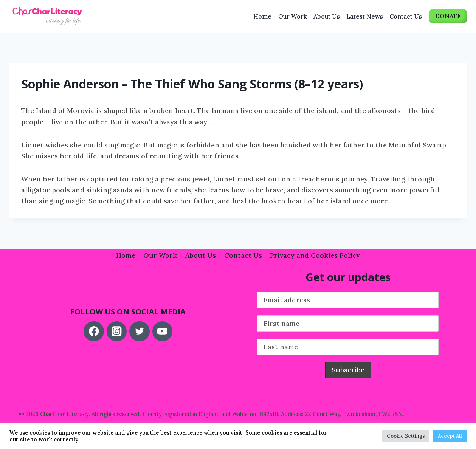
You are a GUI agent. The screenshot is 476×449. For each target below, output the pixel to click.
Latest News (365, 16)
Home (262, 16)
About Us (327, 16)
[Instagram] (117, 331)
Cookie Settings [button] (406, 436)
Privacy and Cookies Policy (315, 255)
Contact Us (406, 16)
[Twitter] (139, 331)
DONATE (448, 16)
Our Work (293, 16)
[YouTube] (162, 331)
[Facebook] (94, 331)
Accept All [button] (450, 436)
